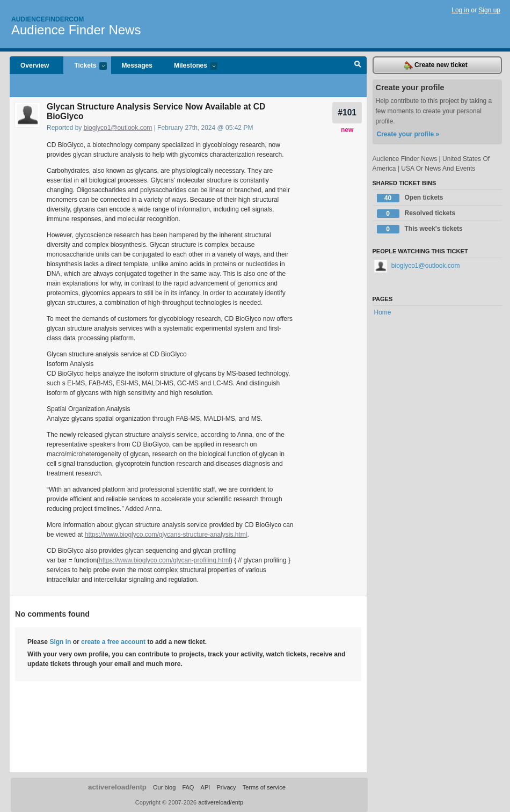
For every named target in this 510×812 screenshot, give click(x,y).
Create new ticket (436, 65)
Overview (35, 65)
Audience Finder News (76, 30)
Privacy (226, 787)
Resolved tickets (416, 214)
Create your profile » (408, 134)
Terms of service (264, 787)
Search (358, 65)
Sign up (489, 10)
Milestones (190, 66)
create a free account (113, 642)
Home (383, 312)
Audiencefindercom (48, 19)
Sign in (60, 642)
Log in (460, 10)
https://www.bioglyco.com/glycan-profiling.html (165, 560)
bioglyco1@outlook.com (118, 128)
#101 (347, 112)
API (206, 787)
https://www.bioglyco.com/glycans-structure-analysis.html (166, 535)
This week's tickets (420, 229)
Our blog (164, 787)
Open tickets (410, 198)
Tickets (85, 66)
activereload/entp (117, 787)
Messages (137, 65)
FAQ (188, 787)
